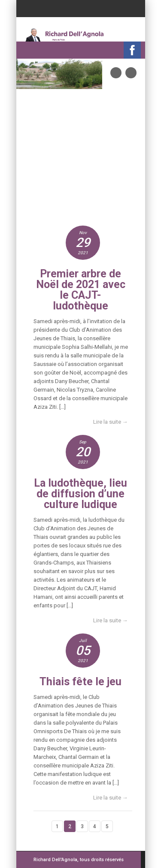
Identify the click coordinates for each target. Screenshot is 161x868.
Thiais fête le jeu (80, 682)
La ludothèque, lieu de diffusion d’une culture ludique (80, 494)
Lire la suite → (111, 422)
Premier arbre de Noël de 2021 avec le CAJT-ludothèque (81, 290)
